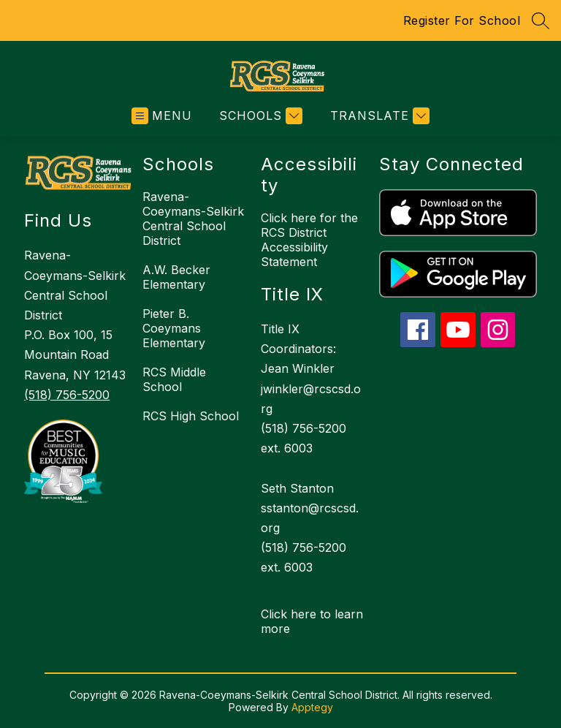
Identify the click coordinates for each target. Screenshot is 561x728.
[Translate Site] (378, 116)
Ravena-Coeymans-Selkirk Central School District (193, 219)
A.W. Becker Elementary (176, 277)
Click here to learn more (312, 621)
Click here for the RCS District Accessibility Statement (309, 240)
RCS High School (191, 416)
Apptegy (312, 707)
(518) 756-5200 (67, 395)
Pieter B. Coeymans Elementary (174, 328)
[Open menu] (162, 116)
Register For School (462, 20)
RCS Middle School (174, 379)
